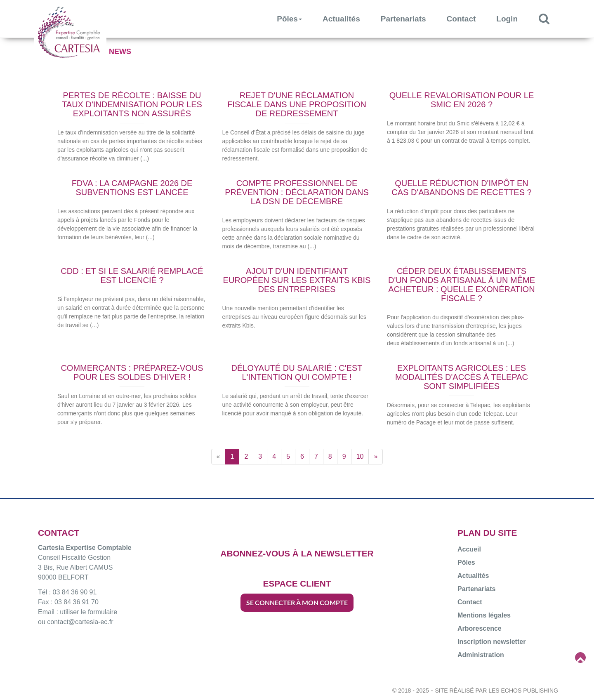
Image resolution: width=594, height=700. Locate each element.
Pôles (289, 19)
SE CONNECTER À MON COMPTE (297, 602)
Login (507, 19)
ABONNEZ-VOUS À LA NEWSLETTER (297, 553)
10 (360, 456)
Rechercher (549, 18)
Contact (461, 19)
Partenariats (403, 19)
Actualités (341, 19)
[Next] (376, 457)
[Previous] (218, 457)
